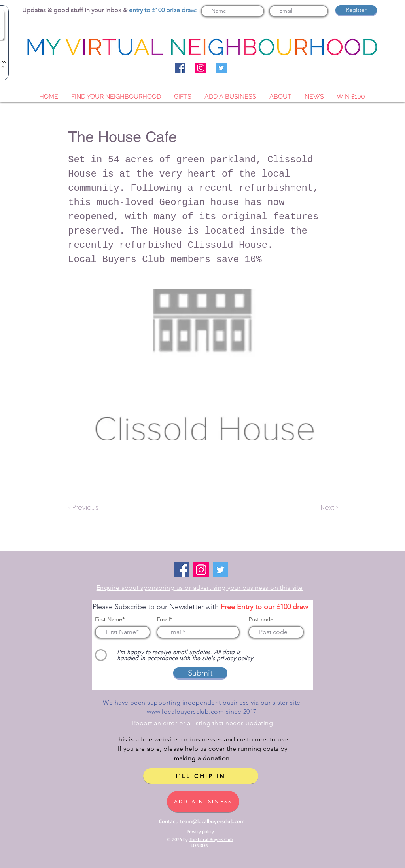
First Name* (110, 619)
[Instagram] (201, 68)
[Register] (356, 10)
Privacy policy (200, 831)
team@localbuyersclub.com (212, 821)
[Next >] (329, 508)
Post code (261, 619)
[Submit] (200, 673)
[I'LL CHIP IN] (201, 776)
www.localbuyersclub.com (185, 711)
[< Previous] (85, 508)
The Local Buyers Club (211, 839)
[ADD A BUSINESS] (203, 802)
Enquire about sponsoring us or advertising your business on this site (200, 588)
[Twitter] (221, 68)
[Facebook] (180, 68)
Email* (164, 619)
